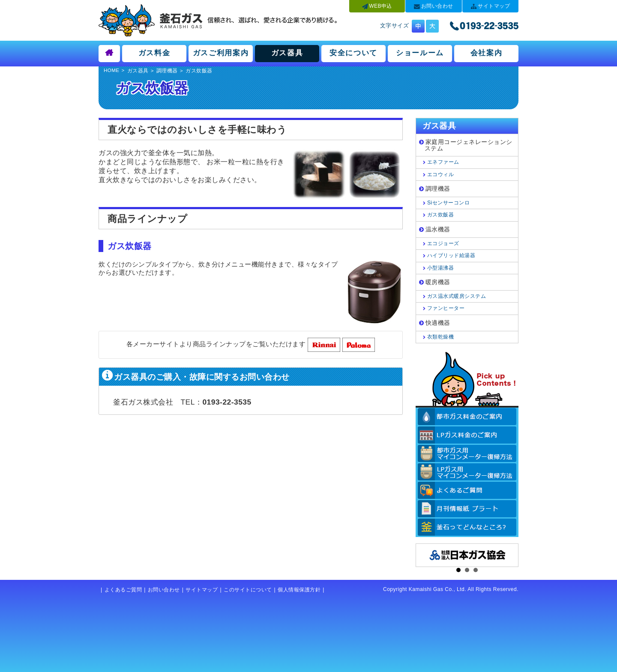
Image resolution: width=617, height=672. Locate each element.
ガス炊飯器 (441, 215)
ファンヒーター (446, 308)
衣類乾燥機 (441, 337)
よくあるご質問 (123, 590)
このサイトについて (248, 590)
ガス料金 (154, 53)
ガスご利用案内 (221, 53)
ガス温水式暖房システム (457, 296)
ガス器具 (287, 53)
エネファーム (443, 162)
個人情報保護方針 (299, 590)
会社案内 (487, 53)
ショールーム (420, 53)
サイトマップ (494, 6)
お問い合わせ (437, 6)
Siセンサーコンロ (448, 203)
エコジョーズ (443, 243)
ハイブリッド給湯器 (451, 255)
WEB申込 (380, 6)
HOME (112, 70)
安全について (353, 53)
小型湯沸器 (441, 268)
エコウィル (441, 174)
